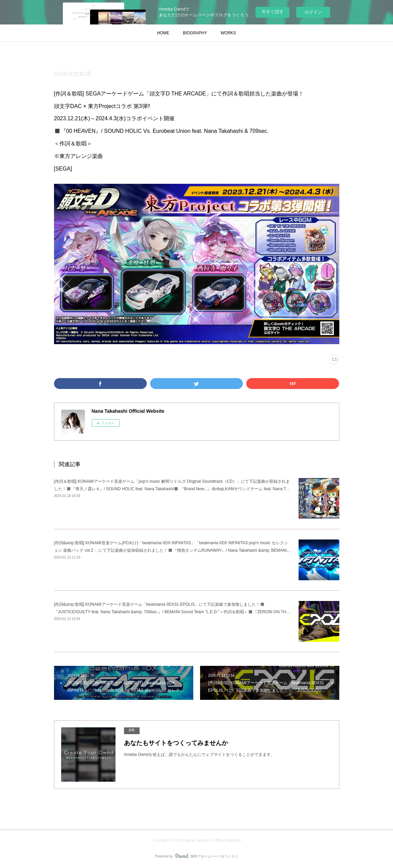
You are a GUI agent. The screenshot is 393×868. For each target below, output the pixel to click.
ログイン (313, 12)
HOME (163, 33)
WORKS (228, 33)
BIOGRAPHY (195, 33)
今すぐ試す (273, 12)
